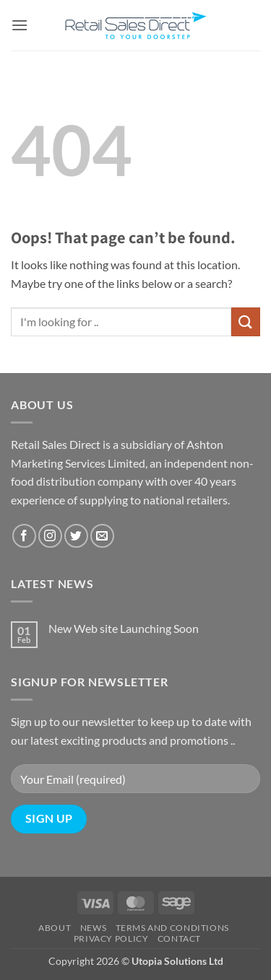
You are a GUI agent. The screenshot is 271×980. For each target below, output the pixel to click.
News (93, 928)
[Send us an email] (102, 536)
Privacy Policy (111, 939)
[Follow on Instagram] (50, 536)
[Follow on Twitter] (76, 536)
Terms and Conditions (172, 928)
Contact (179, 939)
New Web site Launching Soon (124, 628)
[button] (20, 25)
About (55, 928)
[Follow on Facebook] (24, 536)
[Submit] (246, 321)
